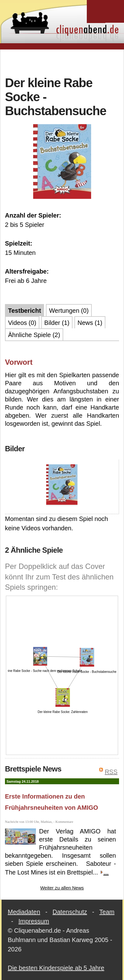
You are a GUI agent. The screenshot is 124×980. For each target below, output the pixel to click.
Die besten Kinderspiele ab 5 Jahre (56, 968)
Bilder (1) (57, 323)
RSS (111, 772)
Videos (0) (22, 323)
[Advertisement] (64, 62)
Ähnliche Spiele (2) (34, 335)
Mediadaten (24, 912)
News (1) (90, 323)
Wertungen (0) (69, 311)
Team (107, 912)
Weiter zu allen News (62, 888)
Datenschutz (70, 912)
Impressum (34, 921)
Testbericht (24, 311)
